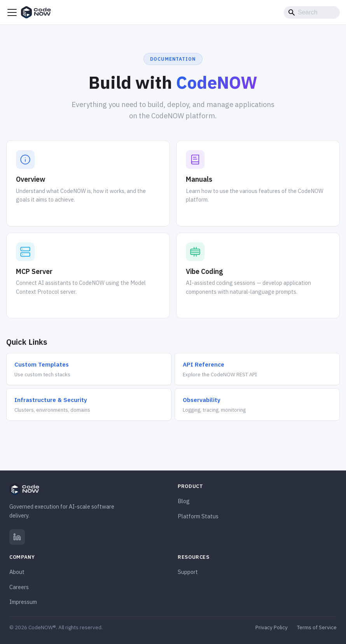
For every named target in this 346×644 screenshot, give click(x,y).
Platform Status (198, 516)
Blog (184, 501)
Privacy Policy (272, 627)
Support (188, 572)
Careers (19, 587)
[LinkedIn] (17, 537)
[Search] (312, 12)
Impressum (23, 602)
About (17, 572)
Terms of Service (317, 627)
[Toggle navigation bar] (12, 12)
